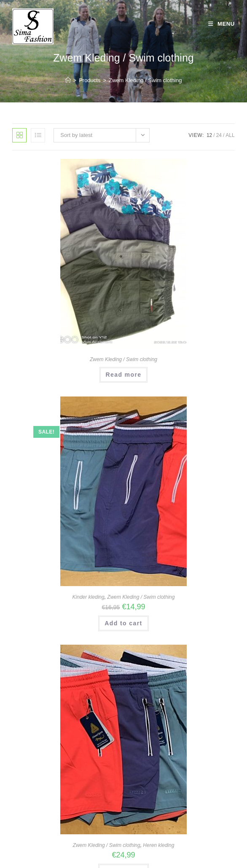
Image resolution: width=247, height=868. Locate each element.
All (230, 135)
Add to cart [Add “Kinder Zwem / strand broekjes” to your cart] (123, 623)
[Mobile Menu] (221, 24)
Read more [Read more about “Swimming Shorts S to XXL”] (124, 375)
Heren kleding (158, 845)
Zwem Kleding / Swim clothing (145, 80)
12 (209, 135)
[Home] (68, 80)
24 (219, 135)
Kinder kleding (89, 597)
